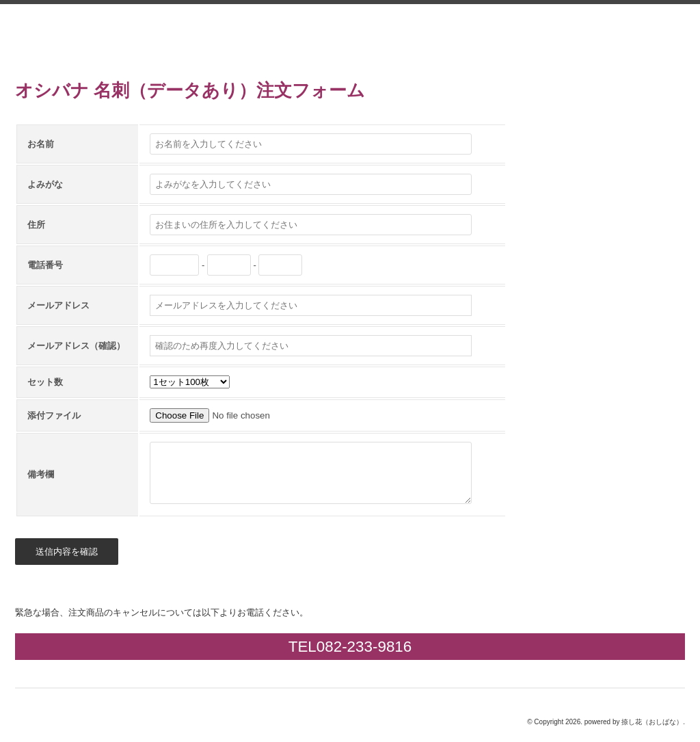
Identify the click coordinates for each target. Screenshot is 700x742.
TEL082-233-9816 (350, 647)
